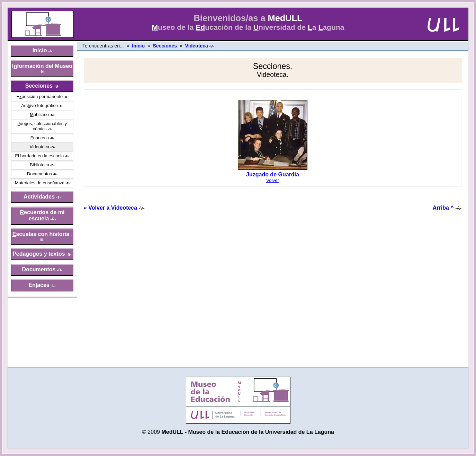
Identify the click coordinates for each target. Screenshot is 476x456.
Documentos (39, 174)
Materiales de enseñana (40, 183)
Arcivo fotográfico (39, 106)
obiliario (39, 115)
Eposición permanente (39, 97)
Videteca (39, 147)
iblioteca (39, 165)
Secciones (165, 46)
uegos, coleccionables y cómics (42, 126)
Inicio (138, 46)
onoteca (40, 138)
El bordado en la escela (40, 156)
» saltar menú (23, 5)
